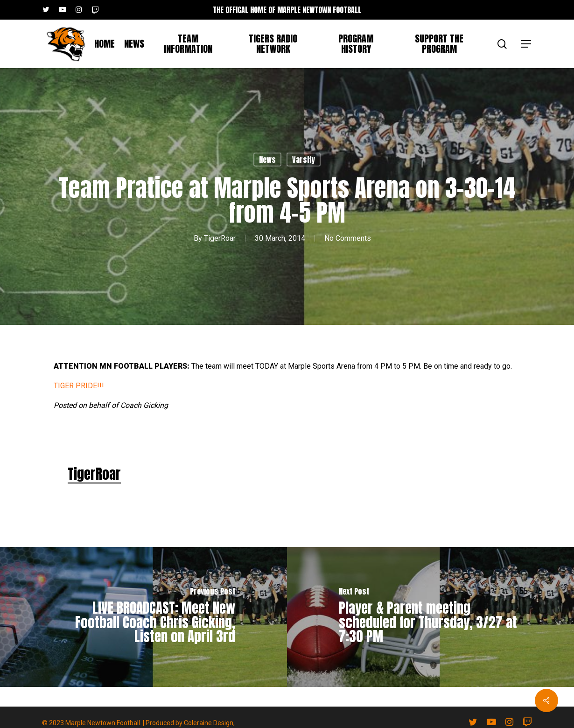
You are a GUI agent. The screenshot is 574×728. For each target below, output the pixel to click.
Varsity (304, 160)
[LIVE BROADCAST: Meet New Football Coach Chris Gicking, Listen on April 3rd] (143, 617)
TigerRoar (220, 238)
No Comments (348, 238)
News (267, 160)
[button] (526, 44)
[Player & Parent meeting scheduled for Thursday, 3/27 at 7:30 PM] (430, 617)
